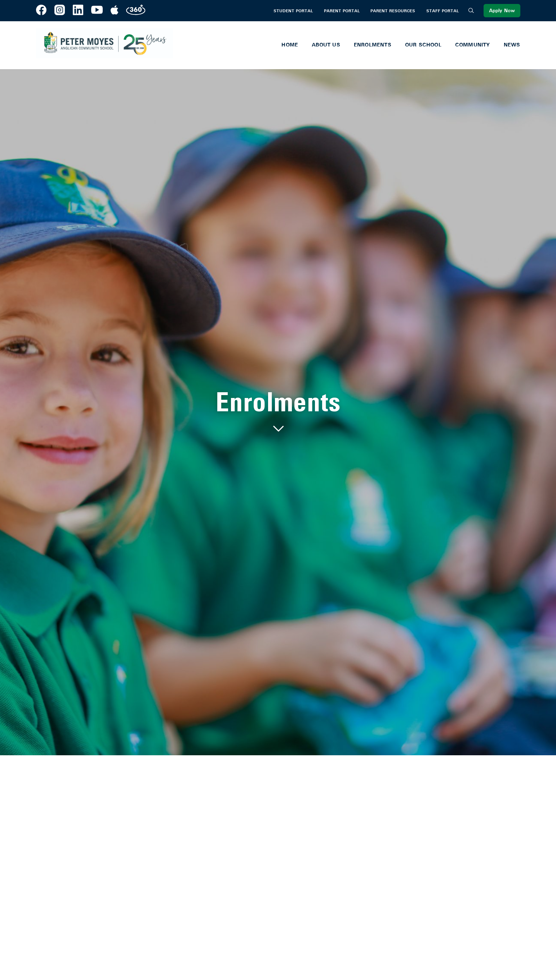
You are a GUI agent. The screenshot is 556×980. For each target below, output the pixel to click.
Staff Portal (442, 11)
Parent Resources (393, 11)
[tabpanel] (278, 412)
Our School (423, 45)
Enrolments (373, 45)
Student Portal (293, 11)
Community (473, 45)
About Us (326, 45)
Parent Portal (342, 11)
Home (290, 45)
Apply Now (502, 11)
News (512, 45)
